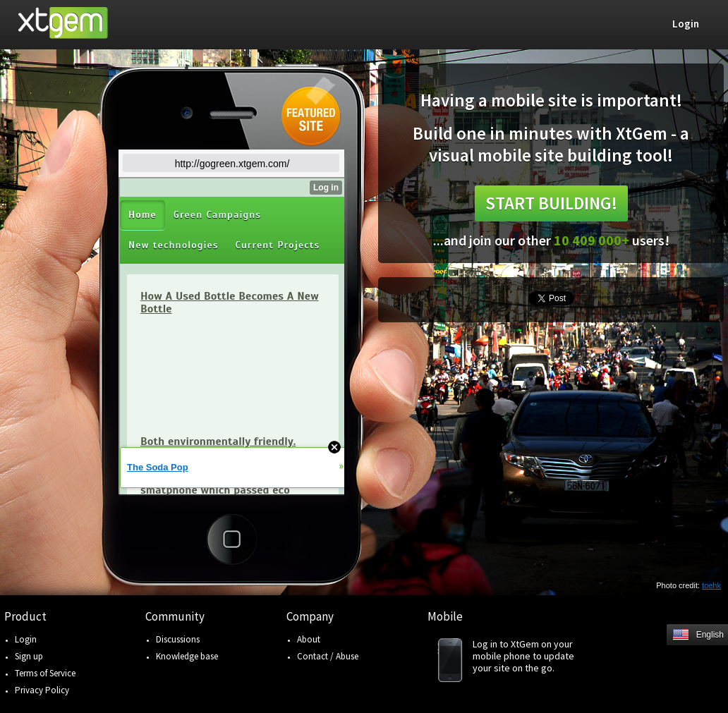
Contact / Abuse (328, 656)
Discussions (178, 639)
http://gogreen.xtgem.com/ (232, 164)
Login (26, 639)
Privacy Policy (42, 690)
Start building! (551, 203)
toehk (711, 585)
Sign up (29, 656)
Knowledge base (187, 656)
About (309, 639)
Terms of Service (45, 673)
